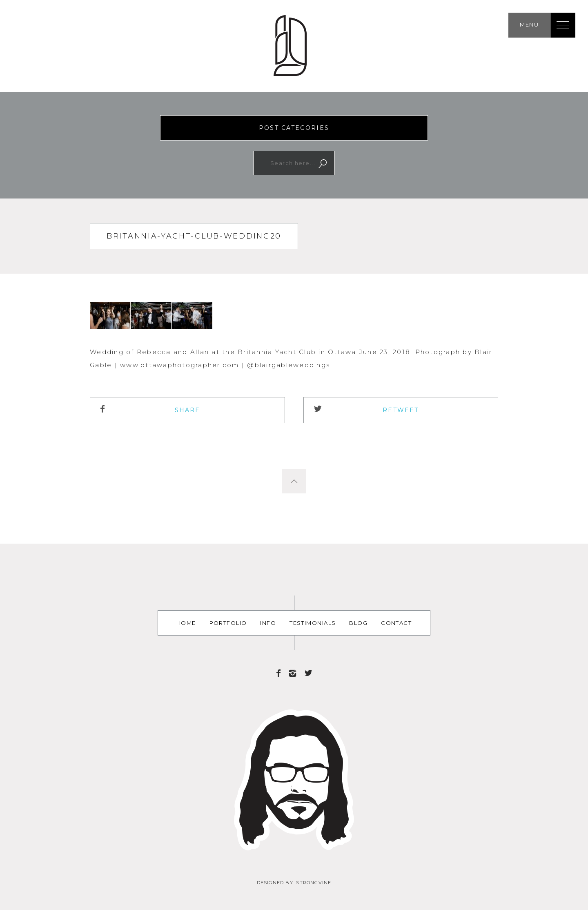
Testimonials (313, 623)
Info (268, 623)
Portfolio (228, 623)
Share (188, 410)
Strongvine (314, 883)
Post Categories (294, 128)
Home (186, 623)
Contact (396, 623)
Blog (358, 623)
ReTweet (401, 410)
